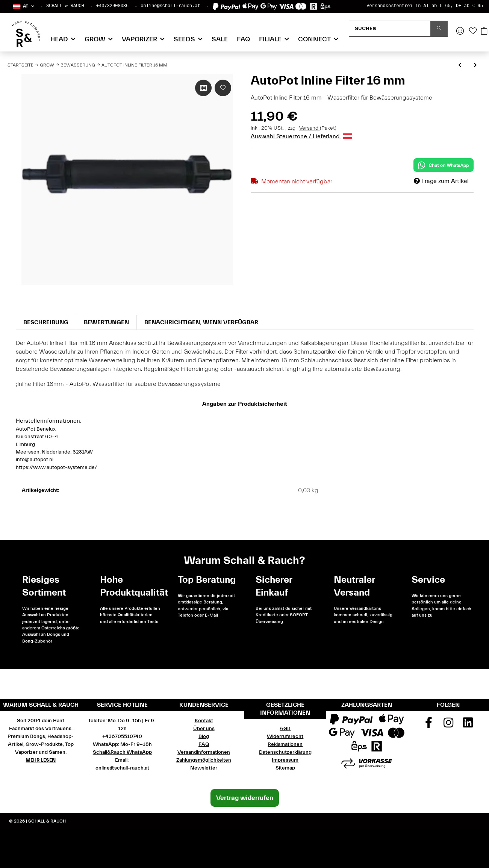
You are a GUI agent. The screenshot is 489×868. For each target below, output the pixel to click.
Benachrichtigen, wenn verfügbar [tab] (201, 322)
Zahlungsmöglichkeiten (204, 760)
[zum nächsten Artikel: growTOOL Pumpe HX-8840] (475, 66)
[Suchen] (390, 29)
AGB (285, 729)
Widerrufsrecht (285, 736)
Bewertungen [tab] (106, 322)
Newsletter (204, 768)
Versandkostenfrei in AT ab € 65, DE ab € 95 (425, 6)
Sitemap (285, 768)
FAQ (243, 39)
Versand (310, 128)
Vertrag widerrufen (245, 798)
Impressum (285, 760)
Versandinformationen (204, 752)
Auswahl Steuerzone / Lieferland (301, 136)
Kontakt (204, 721)
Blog (204, 736)
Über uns (204, 729)
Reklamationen (285, 744)
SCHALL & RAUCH (65, 6)
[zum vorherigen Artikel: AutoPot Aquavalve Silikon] (460, 66)
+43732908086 (112, 6)
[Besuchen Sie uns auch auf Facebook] (428, 725)
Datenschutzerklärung (285, 752)
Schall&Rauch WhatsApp (122, 752)
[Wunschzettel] (473, 32)
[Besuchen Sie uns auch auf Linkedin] (468, 725)
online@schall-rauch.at (170, 6)
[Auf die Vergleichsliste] (203, 88)
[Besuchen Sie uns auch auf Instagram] (448, 725)
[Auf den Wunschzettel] (223, 88)
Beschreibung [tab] (46, 322)
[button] (23, 6)
